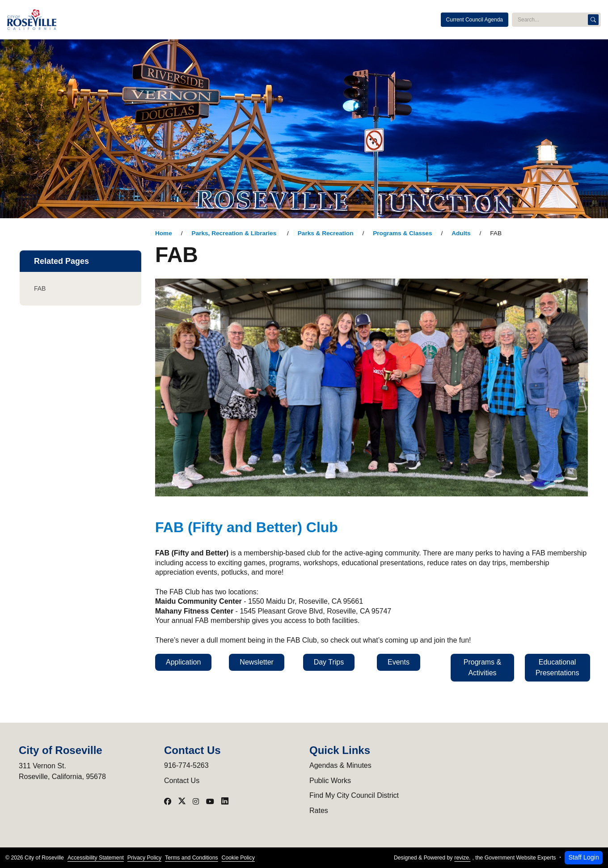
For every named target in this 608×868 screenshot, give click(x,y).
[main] (304, 454)
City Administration (160, 20)
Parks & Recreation (326, 233)
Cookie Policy (238, 858)
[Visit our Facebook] (168, 801)
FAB (40, 288)
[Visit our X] (182, 801)
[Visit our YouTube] (210, 801)
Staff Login (584, 857)
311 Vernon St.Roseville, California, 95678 (62, 771)
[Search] (593, 20)
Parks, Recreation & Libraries (235, 233)
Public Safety (215, 20)
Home (164, 233)
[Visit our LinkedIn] (225, 801)
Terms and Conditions (191, 858)
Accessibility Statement (96, 858)
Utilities (255, 20)
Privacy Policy (144, 858)
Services (352, 20)
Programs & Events (303, 20)
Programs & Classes (402, 233)
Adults (461, 233)
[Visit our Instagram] (196, 801)
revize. (462, 858)
